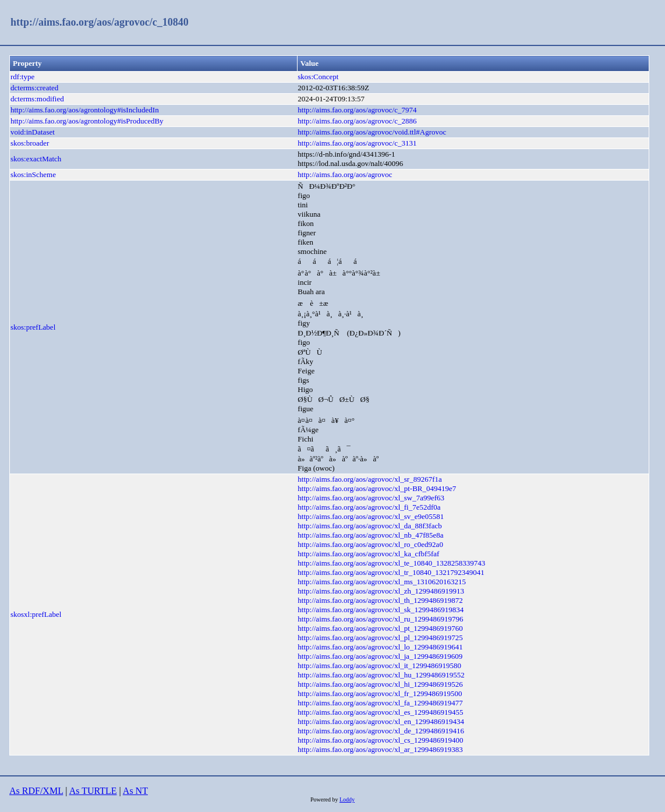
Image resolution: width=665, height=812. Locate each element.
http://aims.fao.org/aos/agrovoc (345, 174)
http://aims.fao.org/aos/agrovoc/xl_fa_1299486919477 (380, 703)
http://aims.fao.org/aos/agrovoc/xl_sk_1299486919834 (381, 610)
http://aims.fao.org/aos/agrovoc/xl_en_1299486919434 (381, 721)
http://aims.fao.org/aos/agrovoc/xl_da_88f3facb (369, 526)
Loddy (347, 799)
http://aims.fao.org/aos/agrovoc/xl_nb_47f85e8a (370, 535)
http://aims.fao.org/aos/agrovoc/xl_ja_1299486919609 (380, 656)
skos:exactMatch (36, 159)
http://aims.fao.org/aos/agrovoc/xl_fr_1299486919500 (380, 693)
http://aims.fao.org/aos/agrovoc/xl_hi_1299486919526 (380, 684)
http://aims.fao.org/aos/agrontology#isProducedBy (87, 121)
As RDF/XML (36, 791)
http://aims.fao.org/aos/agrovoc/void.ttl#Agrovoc (372, 132)
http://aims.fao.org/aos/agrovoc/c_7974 (357, 110)
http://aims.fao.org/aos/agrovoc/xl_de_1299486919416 (381, 731)
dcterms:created (34, 88)
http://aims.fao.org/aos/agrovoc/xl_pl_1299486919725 (380, 638)
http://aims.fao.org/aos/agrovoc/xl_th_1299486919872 (380, 600)
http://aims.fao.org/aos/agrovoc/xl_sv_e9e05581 (371, 516)
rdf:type (22, 77)
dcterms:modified (37, 99)
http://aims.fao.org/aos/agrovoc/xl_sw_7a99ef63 (371, 498)
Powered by (325, 799)
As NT (135, 791)
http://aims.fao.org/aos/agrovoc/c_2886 (357, 121)
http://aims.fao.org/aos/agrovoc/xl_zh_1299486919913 (381, 591)
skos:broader (30, 143)
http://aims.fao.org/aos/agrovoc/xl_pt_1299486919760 (380, 628)
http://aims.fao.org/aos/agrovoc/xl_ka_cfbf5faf (368, 554)
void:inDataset (33, 132)
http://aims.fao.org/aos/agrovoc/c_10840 (100, 22)
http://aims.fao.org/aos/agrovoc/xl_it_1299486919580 (379, 666)
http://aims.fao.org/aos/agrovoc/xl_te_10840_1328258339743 (391, 563)
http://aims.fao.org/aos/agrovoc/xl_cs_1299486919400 (380, 740)
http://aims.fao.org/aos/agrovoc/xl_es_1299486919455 (380, 712)
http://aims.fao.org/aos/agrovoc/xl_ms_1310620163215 (382, 582)
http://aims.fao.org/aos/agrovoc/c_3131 (357, 143)
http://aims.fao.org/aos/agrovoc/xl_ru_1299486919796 (380, 619)
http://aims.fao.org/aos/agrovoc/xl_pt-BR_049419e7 (377, 488)
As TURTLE (93, 791)
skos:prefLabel (33, 327)
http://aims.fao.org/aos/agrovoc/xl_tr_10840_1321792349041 (391, 572)
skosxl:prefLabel (36, 614)
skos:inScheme (33, 174)
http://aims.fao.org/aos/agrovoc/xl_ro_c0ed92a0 (370, 544)
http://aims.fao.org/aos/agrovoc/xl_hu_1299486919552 (381, 675)
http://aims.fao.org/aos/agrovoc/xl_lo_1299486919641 (380, 647)
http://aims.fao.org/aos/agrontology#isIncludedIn (85, 110)
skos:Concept (318, 77)
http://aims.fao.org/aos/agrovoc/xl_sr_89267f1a (369, 479)
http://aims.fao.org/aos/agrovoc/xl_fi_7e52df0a (369, 507)
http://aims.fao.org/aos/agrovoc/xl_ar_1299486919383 (380, 749)
